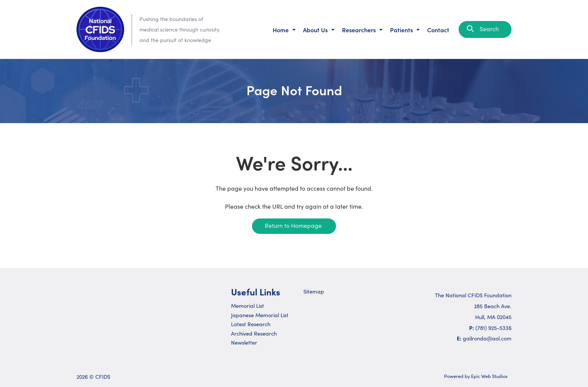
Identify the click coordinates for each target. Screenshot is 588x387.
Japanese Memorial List (260, 315)
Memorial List (247, 306)
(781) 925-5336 (493, 328)
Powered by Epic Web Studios (476, 376)
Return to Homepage (293, 225)
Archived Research (254, 333)
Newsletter (244, 342)
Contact (438, 30)
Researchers (359, 30)
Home (281, 30)
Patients (401, 30)
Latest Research (251, 324)
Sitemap (314, 291)
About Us (315, 30)
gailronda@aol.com (487, 338)
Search (485, 29)
